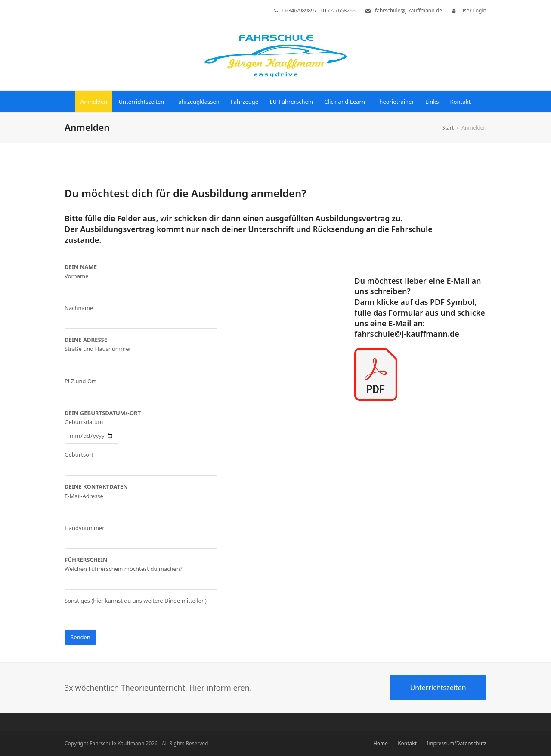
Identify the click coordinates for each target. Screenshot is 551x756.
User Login (473, 11)
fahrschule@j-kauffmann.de (407, 334)
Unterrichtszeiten (438, 688)
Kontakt (407, 743)
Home (381, 743)
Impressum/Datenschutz (457, 743)
